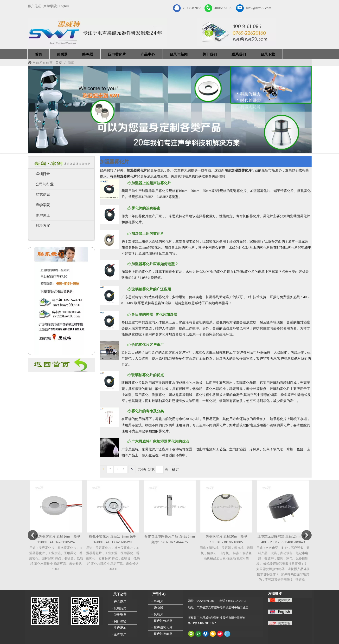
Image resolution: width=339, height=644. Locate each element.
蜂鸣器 (88, 54)
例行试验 (120, 621)
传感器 (62, 54)
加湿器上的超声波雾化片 (151, 183)
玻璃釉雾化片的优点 (148, 375)
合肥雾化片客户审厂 (148, 345)
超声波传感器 (163, 621)
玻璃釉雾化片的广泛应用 (151, 289)
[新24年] (97, 32)
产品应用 (120, 602)
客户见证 (34, 6)
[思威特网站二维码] (85, 611)
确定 (175, 470)
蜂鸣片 (158, 601)
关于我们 (210, 54)
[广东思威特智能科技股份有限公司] (236, 32)
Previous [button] (33, 535)
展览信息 (43, 195)
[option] (56, 526)
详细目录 (43, 174)
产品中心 (148, 54)
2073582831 (187, 8)
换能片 (158, 614)
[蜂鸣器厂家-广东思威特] (61, 365)
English (64, 6)
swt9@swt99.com (254, 8)
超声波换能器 (163, 634)
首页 (38, 54)
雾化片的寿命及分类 (148, 411)
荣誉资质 (120, 615)
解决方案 (43, 226)
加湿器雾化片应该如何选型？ (155, 264)
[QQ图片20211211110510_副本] (61, 301)
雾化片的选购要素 (146, 208)
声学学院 (50, 6)
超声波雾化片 (163, 627)
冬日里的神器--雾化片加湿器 (154, 315)
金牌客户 (120, 634)
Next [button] (307, 535)
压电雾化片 (117, 54)
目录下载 (268, 54)
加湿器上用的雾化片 (148, 234)
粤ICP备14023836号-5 (202, 623)
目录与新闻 (179, 54)
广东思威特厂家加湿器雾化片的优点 (160, 441)
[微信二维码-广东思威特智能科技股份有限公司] (45, 611)
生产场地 (120, 628)
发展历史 (120, 608)
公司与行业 (45, 184)
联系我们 (239, 54)
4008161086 (219, 8)
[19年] (170, 110)
